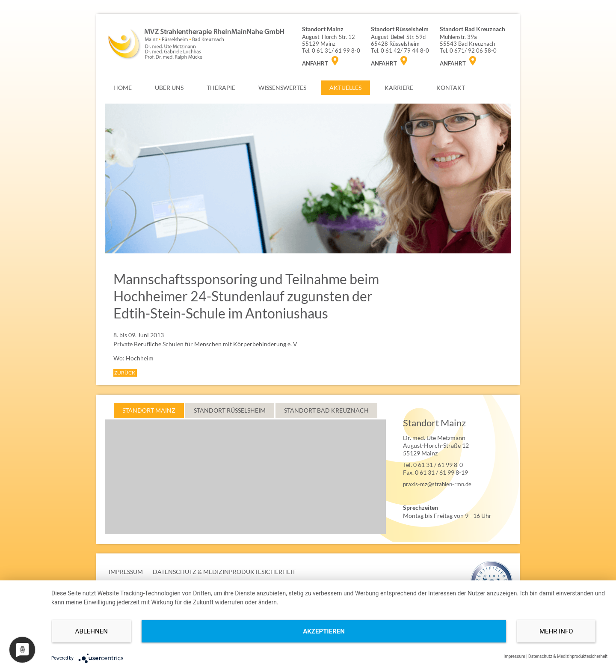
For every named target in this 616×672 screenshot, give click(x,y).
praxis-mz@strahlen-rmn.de (437, 484)
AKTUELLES (345, 88)
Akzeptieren (324, 631)
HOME (123, 88)
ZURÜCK (125, 373)
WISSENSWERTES (282, 88)
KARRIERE (399, 88)
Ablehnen (92, 631)
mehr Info (556, 631)
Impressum (514, 656)
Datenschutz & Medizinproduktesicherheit (568, 656)
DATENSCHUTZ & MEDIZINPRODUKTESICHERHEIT (224, 572)
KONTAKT (451, 88)
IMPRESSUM (126, 572)
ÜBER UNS (169, 88)
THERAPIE (221, 88)
